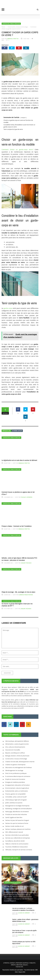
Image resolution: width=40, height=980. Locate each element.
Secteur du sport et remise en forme (17, 823)
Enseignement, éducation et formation (18, 785)
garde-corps (8, 308)
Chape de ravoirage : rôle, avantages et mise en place (18, 592)
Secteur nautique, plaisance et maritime (18, 829)
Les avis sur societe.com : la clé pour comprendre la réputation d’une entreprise (23, 909)
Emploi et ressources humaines (15, 779)
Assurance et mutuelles (13, 750)
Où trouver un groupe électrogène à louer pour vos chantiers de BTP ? (17, 605)
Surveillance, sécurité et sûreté (15, 841)
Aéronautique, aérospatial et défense (17, 741)
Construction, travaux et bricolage (11, 24)
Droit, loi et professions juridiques (16, 773)
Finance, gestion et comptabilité (15, 794)
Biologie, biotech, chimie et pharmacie (17, 756)
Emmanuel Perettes (13, 39)
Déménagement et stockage (14, 770)
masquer (23, 117)
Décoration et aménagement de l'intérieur (19, 767)
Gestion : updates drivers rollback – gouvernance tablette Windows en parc (25, 920)
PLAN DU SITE (19, 967)
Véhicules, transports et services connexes (19, 850)
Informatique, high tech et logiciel (16, 800)
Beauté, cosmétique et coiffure (15, 753)
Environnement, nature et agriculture (17, 788)
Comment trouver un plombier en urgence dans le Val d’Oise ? (18, 493)
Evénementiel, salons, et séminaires (17, 791)
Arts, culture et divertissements (15, 747)
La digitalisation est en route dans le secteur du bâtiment (19, 460)
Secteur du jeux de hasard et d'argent (17, 820)
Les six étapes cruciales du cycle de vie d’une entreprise (19, 888)
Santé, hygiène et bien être (14, 817)
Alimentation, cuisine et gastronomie (17, 744)
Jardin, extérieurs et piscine (14, 803)
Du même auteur (17, 431)
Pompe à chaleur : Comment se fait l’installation (17, 526)
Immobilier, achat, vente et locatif (16, 797)
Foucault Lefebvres (27, 497)
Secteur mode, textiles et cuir (15, 826)
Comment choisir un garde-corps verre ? (17, 150)
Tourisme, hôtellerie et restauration (17, 847)
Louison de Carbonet (24, 913)
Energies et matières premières (15, 782)
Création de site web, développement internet (20, 762)
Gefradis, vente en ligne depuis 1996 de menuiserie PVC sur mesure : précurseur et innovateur (19, 559)
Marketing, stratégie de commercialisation (19, 809)
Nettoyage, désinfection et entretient (17, 812)
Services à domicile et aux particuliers (17, 835)
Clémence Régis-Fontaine (26, 595)
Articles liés (7, 431)
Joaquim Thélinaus (26, 563)
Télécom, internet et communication (17, 844)
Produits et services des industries (16, 814)
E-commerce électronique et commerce (18, 776)
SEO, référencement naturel (14, 832)
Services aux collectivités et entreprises (18, 838)
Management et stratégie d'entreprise (17, 806)
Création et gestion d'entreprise (15, 765)
